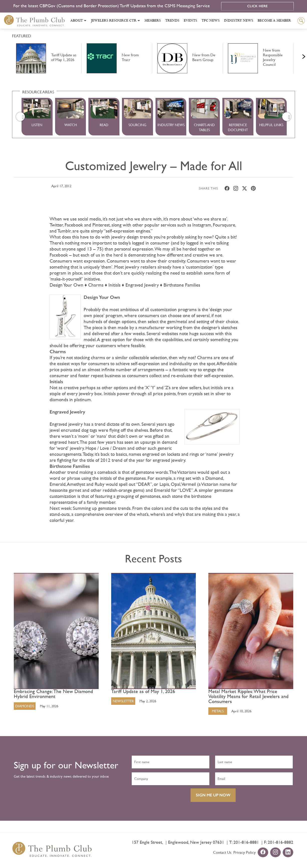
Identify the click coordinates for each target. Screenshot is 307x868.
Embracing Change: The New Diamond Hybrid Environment (53, 694)
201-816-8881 (246, 842)
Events (190, 21)
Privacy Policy (245, 852)
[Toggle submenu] (85, 21)
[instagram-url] (275, 853)
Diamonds (25, 706)
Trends (172, 21)
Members (153, 21)
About (77, 21)
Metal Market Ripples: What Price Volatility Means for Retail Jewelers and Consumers (248, 697)
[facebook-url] (263, 853)
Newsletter (123, 701)
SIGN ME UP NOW (213, 795)
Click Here (257, 6)
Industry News (239, 21)
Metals (218, 711)
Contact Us (222, 852)
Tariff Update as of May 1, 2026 (143, 692)
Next (297, 55)
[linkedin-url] (288, 853)
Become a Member (274, 21)
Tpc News (211, 21)
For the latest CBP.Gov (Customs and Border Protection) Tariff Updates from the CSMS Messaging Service (112, 6)
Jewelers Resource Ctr (114, 21)
